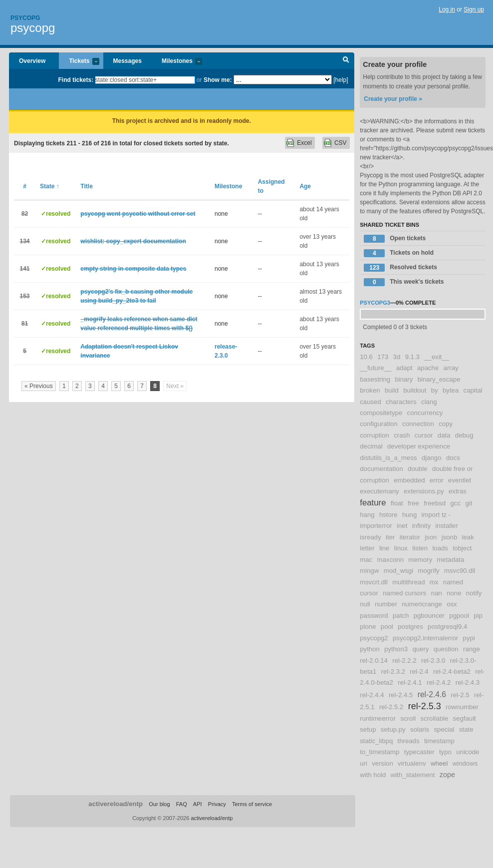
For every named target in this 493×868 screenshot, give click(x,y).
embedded (409, 480)
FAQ (182, 804)
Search (346, 61)
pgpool (459, 616)
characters (401, 402)
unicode (468, 752)
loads (440, 548)
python (370, 649)
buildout (415, 390)
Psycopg (25, 18)
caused (370, 402)
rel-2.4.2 (439, 682)
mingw (369, 571)
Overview (32, 61)
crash (402, 435)
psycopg (33, 28)
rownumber (462, 707)
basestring (375, 379)
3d (397, 357)
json (431, 537)
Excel (304, 143)
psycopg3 (375, 303)
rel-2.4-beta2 (452, 671)
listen (420, 548)
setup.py (393, 729)
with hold (373, 775)
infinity (421, 526)
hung (409, 515)
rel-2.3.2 (393, 671)
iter (390, 537)
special (444, 729)
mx (434, 582)
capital (473, 390)
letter (367, 548)
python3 (396, 649)
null (365, 604)
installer (446, 526)
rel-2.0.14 (374, 660)
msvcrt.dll (374, 582)
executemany (379, 491)
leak (468, 537)
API (198, 804)
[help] (341, 80)
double (418, 469)
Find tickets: (76, 80)
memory (420, 560)
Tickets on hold (399, 253)
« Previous (39, 386)
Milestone (228, 186)
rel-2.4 (419, 671)
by (435, 390)
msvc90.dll (460, 571)
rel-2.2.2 (404, 660)
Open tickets (395, 239)
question (446, 649)
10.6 (366, 357)
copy (446, 424)
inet (402, 526)
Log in (447, 9)
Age (305, 186)
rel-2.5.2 (391, 707)
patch (401, 616)
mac (366, 560)
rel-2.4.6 (432, 694)
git (469, 503)
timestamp (439, 741)
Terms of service (252, 804)
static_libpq (376, 741)
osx (452, 604)
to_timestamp (379, 752)
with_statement (413, 775)
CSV (341, 143)
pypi (469, 638)
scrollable (435, 718)
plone (368, 627)
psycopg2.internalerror (425, 638)
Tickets (79, 62)
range (472, 649)
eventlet (460, 480)
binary (404, 379)
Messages (127, 61)
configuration (379, 424)
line (384, 548)
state (466, 729)
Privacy (217, 804)
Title (86, 186)
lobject (462, 548)
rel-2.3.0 (433, 660)
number (386, 604)
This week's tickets (404, 282)
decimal (371, 446)
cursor (424, 435)
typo (445, 752)
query (420, 649)
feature (373, 503)
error (437, 480)
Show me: (218, 80)
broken (370, 390)
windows (465, 763)
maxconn (391, 560)
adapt (404, 368)
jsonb (450, 537)
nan (437, 593)
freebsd (435, 503)
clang (429, 402)
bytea (451, 390)
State (50, 186)
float (397, 503)
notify (474, 593)
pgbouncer (429, 616)
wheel (439, 763)
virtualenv (412, 763)
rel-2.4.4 (372, 695)
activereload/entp (116, 804)
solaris (420, 729)
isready (370, 537)
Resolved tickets (400, 268)
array (451, 368)
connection (418, 424)
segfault (465, 718)
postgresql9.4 (447, 627)
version (382, 763)
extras (458, 491)
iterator (410, 537)
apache (428, 368)
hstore (388, 515)
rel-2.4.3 (468, 682)
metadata (450, 560)
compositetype (381, 413)
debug (464, 435)
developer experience (419, 446)
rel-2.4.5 (401, 695)
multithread (408, 582)
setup (368, 729)
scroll (408, 718)
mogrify (428, 571)
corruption (374, 435)
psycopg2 (374, 638)
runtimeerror (378, 718)
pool (387, 627)
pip (478, 616)
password (374, 616)
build (392, 390)
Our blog (159, 804)
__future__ (375, 368)
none (454, 593)
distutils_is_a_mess (388, 458)
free (413, 503)
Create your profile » (393, 99)
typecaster (419, 752)
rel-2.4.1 (410, 682)
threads (409, 741)
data (444, 435)
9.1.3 (412, 357)
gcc (456, 503)
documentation (381, 469)
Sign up (474, 9)
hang (367, 515)
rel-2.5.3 (425, 706)
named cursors (404, 593)
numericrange (422, 604)
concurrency (425, 413)
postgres (410, 627)
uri (364, 763)
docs (453, 458)
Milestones (177, 62)
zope (447, 775)
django (432, 458)
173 (383, 357)
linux (401, 548)
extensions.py (424, 491)
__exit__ (437, 357)
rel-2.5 (460, 695)
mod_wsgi (398, 571)
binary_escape (439, 379)
